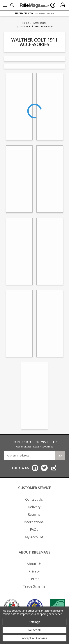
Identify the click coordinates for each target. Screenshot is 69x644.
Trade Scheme (34, 586)
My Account (34, 537)
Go (60, 455)
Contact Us (34, 499)
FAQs (34, 529)
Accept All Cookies (35, 638)
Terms (34, 579)
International (34, 522)
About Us (34, 564)
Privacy (34, 571)
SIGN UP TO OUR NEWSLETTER (35, 444)
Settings (34, 622)
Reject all (34, 630)
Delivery (34, 507)
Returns (34, 514)
